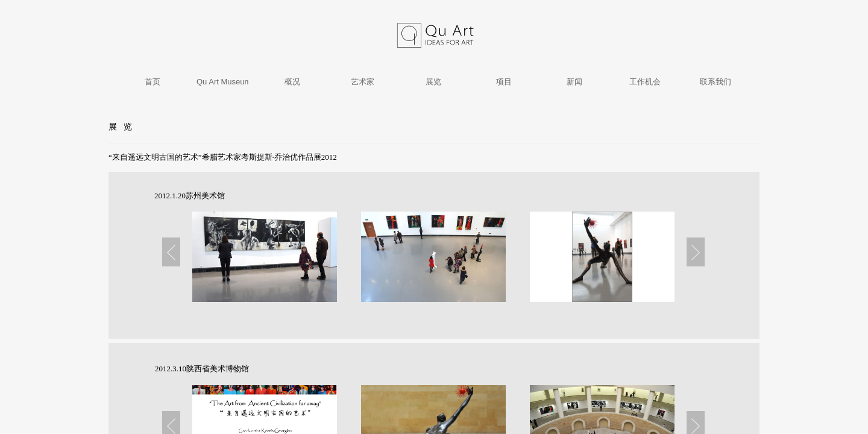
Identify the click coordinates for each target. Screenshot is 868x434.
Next (696, 252)
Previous (171, 252)
